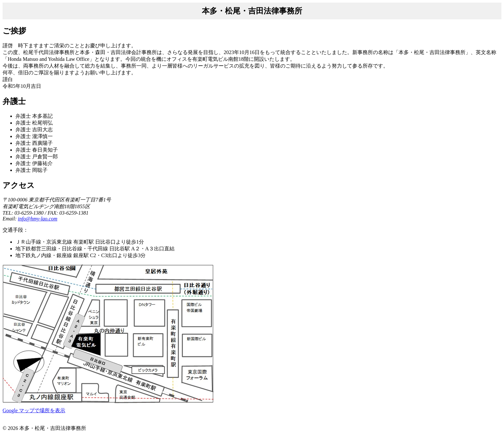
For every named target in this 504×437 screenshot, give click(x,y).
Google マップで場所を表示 (34, 410)
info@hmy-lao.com (38, 219)
